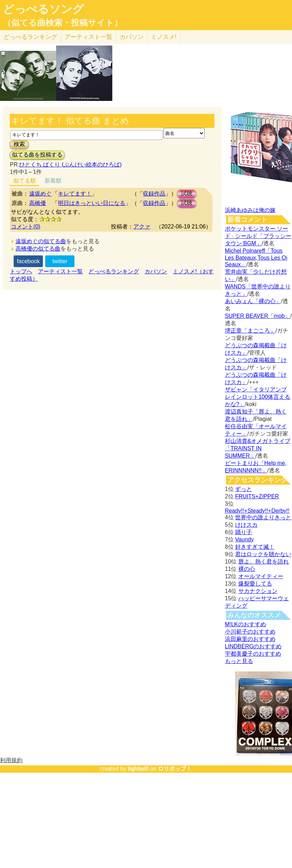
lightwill (138, 769)
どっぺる (30, 37)
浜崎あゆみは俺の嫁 (250, 210)
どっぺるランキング (114, 271)
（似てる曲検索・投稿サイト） (63, 23)
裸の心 (247, 569)
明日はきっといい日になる (92, 203)
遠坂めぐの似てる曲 (41, 241)
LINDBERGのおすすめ (253, 646)
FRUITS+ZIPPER (257, 496)
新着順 (53, 181)
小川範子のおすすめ (250, 632)
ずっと (244, 489)
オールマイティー (261, 576)
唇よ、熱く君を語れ (264, 562)
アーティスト (88, 37)
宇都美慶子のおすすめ (253, 654)
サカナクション (258, 591)
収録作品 (154, 194)
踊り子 (244, 532)
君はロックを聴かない (263, 554)
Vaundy (244, 539)
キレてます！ (75, 194)
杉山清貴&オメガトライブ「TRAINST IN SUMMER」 (258, 448)
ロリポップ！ (175, 769)
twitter (60, 261)
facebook (28, 261)
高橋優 (38, 203)
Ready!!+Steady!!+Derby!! (257, 511)
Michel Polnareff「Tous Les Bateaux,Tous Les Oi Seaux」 (256, 258)
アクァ (142, 227)
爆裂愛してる (255, 584)
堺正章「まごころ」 (250, 331)
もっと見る (239, 661)
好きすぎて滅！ (255, 547)
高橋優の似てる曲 (38, 249)
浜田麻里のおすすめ (250, 639)
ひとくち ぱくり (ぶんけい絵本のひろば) (71, 165)
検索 (19, 144)
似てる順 (25, 181)
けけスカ (246, 525)
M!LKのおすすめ (245, 624)
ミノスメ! (164, 37)
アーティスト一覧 (60, 271)
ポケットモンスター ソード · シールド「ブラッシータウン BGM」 (258, 236)
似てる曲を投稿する (37, 155)
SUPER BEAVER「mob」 (258, 316)
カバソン (132, 37)
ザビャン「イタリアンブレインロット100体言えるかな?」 (258, 397)
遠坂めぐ (40, 194)
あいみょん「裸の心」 (253, 301)
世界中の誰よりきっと (263, 517)
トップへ (21, 271)
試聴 (187, 194)
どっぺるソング (43, 9)
